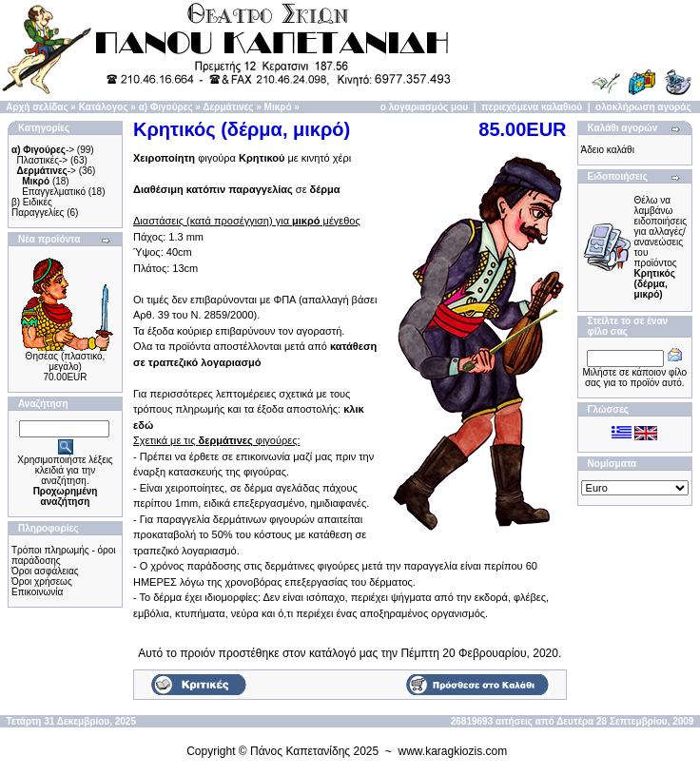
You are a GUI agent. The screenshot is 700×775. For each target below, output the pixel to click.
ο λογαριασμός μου (424, 107)
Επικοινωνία (37, 592)
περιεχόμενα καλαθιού (532, 107)
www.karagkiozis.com (453, 751)
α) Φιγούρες (166, 107)
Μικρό (278, 107)
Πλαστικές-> (43, 160)
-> (43, 150)
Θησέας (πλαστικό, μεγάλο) (66, 361)
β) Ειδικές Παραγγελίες (38, 207)
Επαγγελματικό (54, 192)
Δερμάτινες (228, 107)
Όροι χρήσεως (42, 581)
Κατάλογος (104, 107)
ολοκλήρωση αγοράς (643, 107)
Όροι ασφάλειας (45, 571)
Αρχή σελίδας (37, 107)
